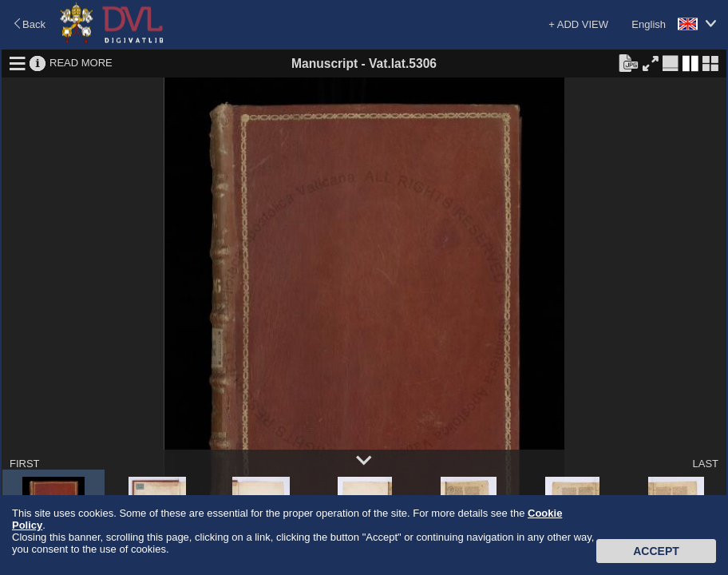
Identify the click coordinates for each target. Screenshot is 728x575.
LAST (705, 464)
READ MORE (81, 63)
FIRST (25, 464)
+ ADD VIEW (578, 24)
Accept (656, 551)
